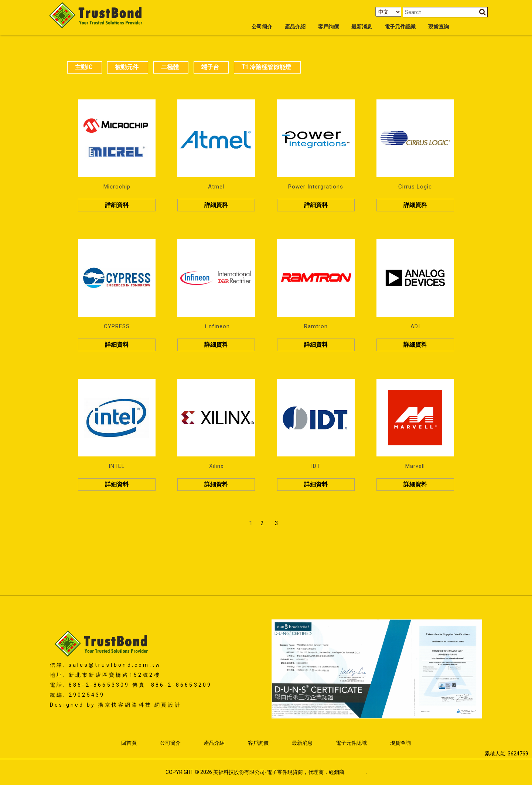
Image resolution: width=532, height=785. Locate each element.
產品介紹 (295, 27)
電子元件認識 (400, 27)
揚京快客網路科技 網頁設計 (140, 705)
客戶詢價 (328, 27)
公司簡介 (262, 27)
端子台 (210, 67)
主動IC (84, 67)
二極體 (170, 67)
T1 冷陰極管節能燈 (266, 67)
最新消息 (362, 27)
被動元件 (127, 67)
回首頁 (129, 743)
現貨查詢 (439, 27)
